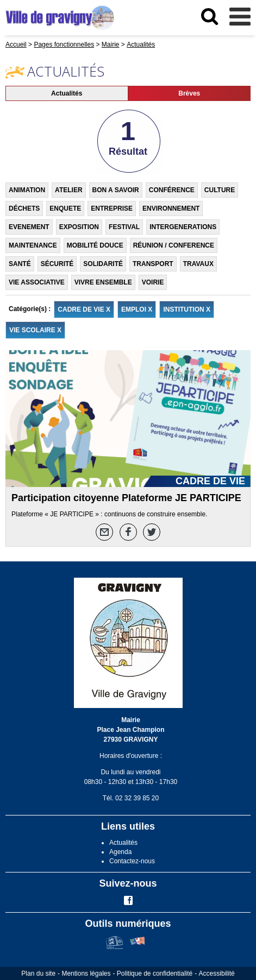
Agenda (120, 852)
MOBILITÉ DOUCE (95, 245)
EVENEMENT (29, 227)
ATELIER (68, 190)
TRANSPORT (153, 264)
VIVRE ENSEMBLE (103, 282)
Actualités (67, 93)
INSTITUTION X (187, 309)
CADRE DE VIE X (84, 309)
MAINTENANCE (33, 245)
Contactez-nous (132, 861)
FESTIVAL (124, 227)
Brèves (189, 93)
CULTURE (220, 190)
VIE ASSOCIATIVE (37, 282)
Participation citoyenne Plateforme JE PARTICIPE (126, 498)
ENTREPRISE (112, 208)
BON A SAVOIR (116, 190)
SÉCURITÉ (57, 264)
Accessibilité (217, 973)
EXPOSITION (79, 227)
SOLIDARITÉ (103, 264)
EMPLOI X (137, 309)
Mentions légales (86, 973)
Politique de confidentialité (155, 973)
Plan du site (38, 973)
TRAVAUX (198, 264)
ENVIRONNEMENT (171, 208)
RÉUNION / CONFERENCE (174, 245)
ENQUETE (65, 208)
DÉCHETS (24, 208)
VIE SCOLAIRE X (35, 330)
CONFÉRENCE (172, 190)
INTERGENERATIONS (183, 227)
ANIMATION (27, 190)
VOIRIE (153, 282)
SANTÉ (20, 264)
